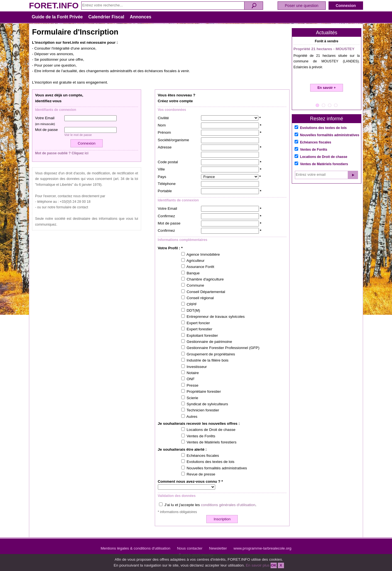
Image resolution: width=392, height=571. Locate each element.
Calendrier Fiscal (106, 17)
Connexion (346, 6)
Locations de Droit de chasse (324, 157)
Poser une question (302, 6)
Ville (161, 169)
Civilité (163, 118)
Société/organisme (174, 140)
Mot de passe (46, 130)
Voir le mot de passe (78, 135)
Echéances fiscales (315, 142)
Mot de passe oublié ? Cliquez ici (62, 153)
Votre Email (45, 121)
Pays (162, 177)
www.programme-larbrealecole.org (263, 548)
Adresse (165, 147)
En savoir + (327, 88)
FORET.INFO (54, 5)
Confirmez (166, 216)
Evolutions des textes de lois (323, 128)
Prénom (165, 132)
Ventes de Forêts (313, 150)
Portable (165, 191)
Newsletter (218, 548)
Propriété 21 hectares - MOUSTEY (324, 49)
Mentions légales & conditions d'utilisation (135, 548)
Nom (162, 125)
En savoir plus (258, 565)
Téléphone (167, 184)
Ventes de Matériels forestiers (324, 164)
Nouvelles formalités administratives (329, 135)
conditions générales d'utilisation (228, 505)
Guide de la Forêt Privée (57, 17)
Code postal (168, 162)
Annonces (140, 17)
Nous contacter (190, 548)
